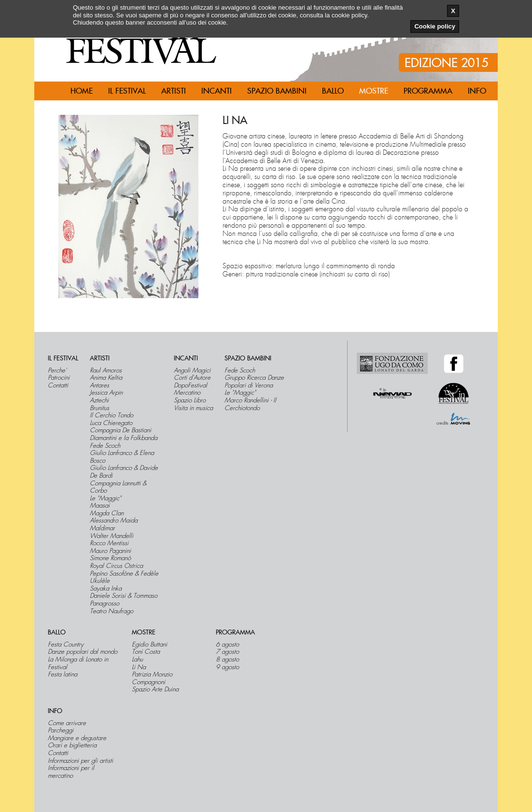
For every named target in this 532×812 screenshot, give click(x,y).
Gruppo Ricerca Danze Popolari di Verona (254, 381)
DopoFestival (190, 385)
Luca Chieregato (111, 423)
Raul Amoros (106, 371)
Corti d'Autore (192, 378)
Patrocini (59, 378)
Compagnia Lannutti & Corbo (118, 487)
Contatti (58, 385)
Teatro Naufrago (112, 611)
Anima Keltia (106, 378)
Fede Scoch (105, 446)
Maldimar (102, 528)
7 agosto (227, 652)
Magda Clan (107, 513)
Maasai (100, 506)
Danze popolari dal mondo (83, 652)
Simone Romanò (110, 558)
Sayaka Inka (106, 589)
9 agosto (227, 667)
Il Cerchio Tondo (112, 415)
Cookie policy (435, 26)
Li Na (139, 667)
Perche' (57, 371)
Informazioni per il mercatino (71, 772)
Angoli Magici (192, 371)
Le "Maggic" (105, 498)
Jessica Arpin (106, 393)
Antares (99, 385)
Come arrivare (67, 723)
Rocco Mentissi (109, 543)
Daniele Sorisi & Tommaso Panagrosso (124, 599)
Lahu (137, 660)
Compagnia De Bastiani (120, 430)
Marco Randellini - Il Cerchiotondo (250, 404)
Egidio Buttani (149, 645)
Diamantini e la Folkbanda (124, 438)
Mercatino (187, 393)
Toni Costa (146, 652)
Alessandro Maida (114, 521)
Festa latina (63, 674)
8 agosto (227, 660)
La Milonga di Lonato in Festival (78, 663)
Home (82, 91)
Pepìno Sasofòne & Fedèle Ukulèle (124, 577)
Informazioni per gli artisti (80, 761)
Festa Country (66, 645)
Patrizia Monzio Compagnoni (152, 678)
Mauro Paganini (110, 551)
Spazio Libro (190, 400)
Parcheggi (61, 730)
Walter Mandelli (112, 536)
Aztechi (99, 400)
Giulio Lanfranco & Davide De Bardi (124, 472)
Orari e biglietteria (72, 745)
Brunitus (99, 408)
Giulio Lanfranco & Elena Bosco (122, 457)
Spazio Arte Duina (155, 689)
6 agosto (227, 645)
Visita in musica (193, 408)
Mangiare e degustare (77, 738)
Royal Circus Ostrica (116, 566)
